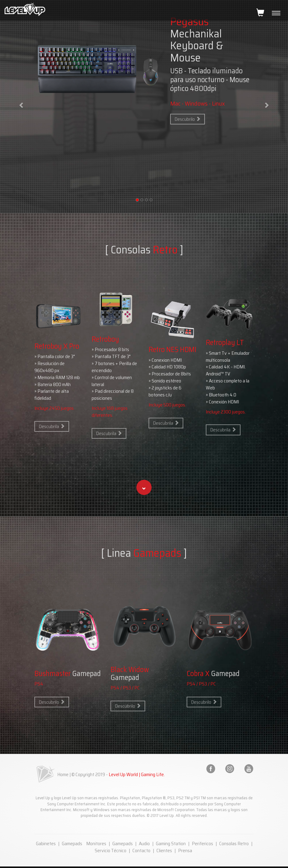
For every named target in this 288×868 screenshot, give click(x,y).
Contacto (141, 851)
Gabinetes (46, 844)
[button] (144, 487)
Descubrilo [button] (188, 119)
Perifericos (202, 844)
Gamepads (72, 844)
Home (63, 774)
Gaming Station (171, 844)
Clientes (164, 851)
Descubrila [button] (52, 426)
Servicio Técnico (111, 851)
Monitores (96, 844)
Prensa (185, 851)
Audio (144, 844)
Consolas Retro (234, 844)
